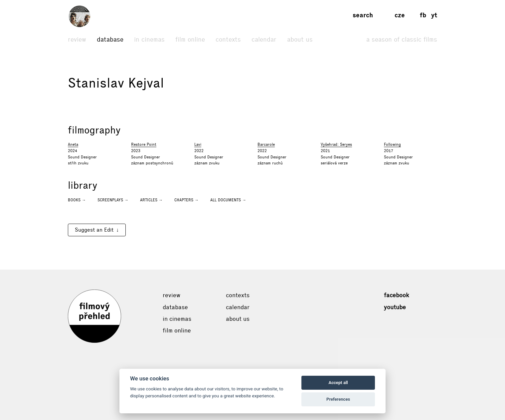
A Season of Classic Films (402, 39)
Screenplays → (113, 200)
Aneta (73, 144)
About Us (300, 39)
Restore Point (144, 144)
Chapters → (186, 200)
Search (363, 15)
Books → (77, 200)
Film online (190, 39)
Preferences (338, 399)
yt (434, 15)
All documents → (228, 200)
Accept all (338, 383)
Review (77, 39)
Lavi (198, 144)
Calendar (264, 39)
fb (423, 15)
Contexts (228, 39)
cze (400, 15)
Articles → (151, 200)
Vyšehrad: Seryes (336, 144)
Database (110, 39)
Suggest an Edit (94, 230)
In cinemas (149, 39)
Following (392, 144)
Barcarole (266, 144)
